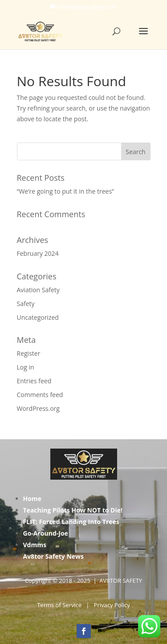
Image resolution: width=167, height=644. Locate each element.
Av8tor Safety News (54, 556)
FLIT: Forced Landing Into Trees (71, 522)
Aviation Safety (38, 290)
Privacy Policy (112, 605)
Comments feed (40, 395)
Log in (26, 367)
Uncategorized (38, 317)
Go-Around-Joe (46, 533)
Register (29, 353)
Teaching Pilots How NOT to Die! (73, 510)
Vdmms (35, 545)
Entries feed (34, 381)
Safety (26, 304)
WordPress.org (38, 408)
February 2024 (38, 253)
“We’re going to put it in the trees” (65, 191)
